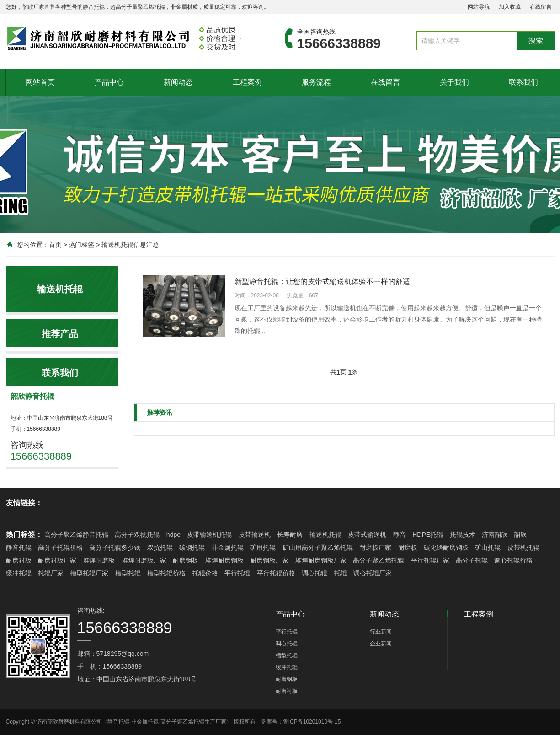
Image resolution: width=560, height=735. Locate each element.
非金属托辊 (228, 547)
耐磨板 (408, 547)
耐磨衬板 (19, 560)
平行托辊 (237, 573)
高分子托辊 (472, 560)
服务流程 (316, 82)
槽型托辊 (128, 573)
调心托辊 (315, 573)
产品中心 (109, 82)
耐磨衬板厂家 (57, 560)
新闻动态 (178, 82)
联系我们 (523, 82)
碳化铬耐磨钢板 (446, 547)
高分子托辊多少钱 (115, 547)
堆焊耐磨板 (99, 560)
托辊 (341, 573)
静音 (400, 535)
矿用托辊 (263, 547)
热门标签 (81, 245)
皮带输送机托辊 (209, 535)
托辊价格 (205, 573)
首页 (55, 245)
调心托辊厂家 (373, 573)
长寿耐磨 (290, 535)
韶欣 (520, 535)
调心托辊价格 (513, 560)
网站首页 (40, 82)
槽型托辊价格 (166, 573)
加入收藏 (510, 7)
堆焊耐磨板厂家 (144, 560)
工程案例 (247, 82)
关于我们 (454, 82)
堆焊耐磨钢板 (224, 560)
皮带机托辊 (523, 547)
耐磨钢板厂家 (269, 560)
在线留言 (541, 7)
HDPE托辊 (428, 535)
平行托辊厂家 (430, 560)
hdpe (173, 535)
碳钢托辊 (192, 547)
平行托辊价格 (276, 573)
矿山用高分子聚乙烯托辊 (318, 547)
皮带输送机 (255, 535)
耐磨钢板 (186, 560)
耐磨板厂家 (375, 547)
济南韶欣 (495, 535)
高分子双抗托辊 (137, 535)
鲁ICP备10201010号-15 (312, 722)
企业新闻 (381, 644)
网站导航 (479, 7)
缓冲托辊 (19, 573)
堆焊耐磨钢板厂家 (321, 560)
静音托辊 (19, 547)
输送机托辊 (325, 535)
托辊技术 (463, 535)
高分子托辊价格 (60, 547)
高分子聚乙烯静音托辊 (76, 535)
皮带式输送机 (367, 535)
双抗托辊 (160, 547)
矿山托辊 (488, 547)
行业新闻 (381, 632)
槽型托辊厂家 (89, 573)
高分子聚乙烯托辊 (379, 560)
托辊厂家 (51, 573)
